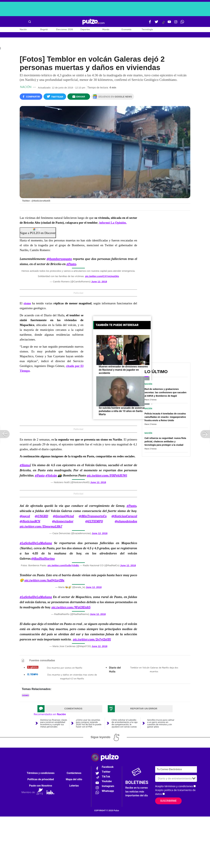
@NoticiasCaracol (124, 517)
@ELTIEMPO (94, 522)
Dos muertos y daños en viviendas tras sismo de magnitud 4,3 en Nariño (72, 677)
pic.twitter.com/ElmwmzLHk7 (41, 527)
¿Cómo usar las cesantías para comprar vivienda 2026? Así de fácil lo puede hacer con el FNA (89, 724)
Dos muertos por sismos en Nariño (65, 668)
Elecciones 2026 (65, 29)
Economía (126, 29)
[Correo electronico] (176, 770)
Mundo (106, 29)
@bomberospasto (59, 260)
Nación (23, 29)
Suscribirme (168, 801)
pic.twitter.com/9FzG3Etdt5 (71, 608)
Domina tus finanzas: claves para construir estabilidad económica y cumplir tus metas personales (54, 724)
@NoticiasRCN (30, 522)
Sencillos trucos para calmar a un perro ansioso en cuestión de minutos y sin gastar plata (161, 724)
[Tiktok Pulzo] (163, 24)
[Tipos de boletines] (176, 779)
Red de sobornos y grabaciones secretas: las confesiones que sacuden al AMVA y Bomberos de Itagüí (165, 393)
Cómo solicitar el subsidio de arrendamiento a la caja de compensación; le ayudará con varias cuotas (125, 724)
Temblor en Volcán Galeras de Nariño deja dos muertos (154, 670)
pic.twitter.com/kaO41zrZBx (44, 581)
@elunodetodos (126, 522)
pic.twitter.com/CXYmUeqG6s (102, 277)
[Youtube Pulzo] (169, 23)
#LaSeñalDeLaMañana (36, 544)
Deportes (85, 29)
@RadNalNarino (43, 559)
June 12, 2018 (99, 282)
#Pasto (71, 265)
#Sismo (25, 466)
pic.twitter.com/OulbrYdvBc (63, 566)
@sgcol (25, 517)
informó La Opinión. (113, 223)
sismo (25, 696)
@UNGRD (42, 517)
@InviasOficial (63, 517)
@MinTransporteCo (93, 517)
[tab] (70, 709)
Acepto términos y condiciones (174, 787)
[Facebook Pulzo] (150, 23)
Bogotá (44, 29)
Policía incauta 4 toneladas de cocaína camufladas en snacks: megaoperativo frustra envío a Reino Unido (165, 418)
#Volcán (51, 476)
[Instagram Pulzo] (176, 23)
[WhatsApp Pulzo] (182, 23)
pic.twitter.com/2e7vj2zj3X (92, 640)
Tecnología (147, 29)
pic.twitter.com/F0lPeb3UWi (107, 476)
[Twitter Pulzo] (156, 23)
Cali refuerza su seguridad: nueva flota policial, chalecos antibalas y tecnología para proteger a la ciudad (165, 442)
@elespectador (63, 522)
